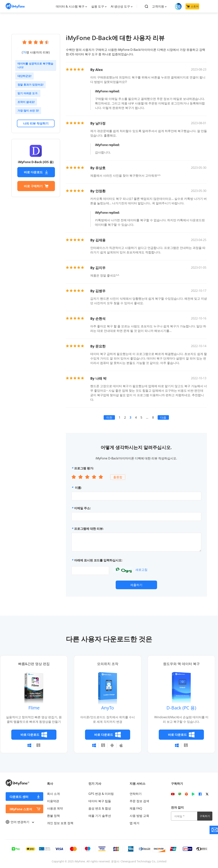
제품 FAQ (136, 808)
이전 (109, 417)
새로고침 (141, 570)
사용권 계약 (55, 808)
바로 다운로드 (36, 172)
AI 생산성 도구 (120, 6)
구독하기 (205, 816)
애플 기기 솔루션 (100, 816)
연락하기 (136, 794)
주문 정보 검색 (139, 801)
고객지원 (158, 6)
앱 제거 (134, 823)
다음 (163, 417)
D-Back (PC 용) (181, 708)
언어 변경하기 (20, 822)
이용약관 (53, 801)
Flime (34, 708)
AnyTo (108, 708)
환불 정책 (53, 816)
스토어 (192, 6)
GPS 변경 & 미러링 (101, 794)
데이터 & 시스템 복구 (70, 6)
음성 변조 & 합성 (100, 808)
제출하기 (136, 585)
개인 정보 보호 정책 (60, 823)
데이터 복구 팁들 (100, 801)
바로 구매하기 (36, 186)
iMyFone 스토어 (21, 809)
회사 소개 (53, 794)
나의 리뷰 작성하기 (36, 123)
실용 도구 (98, 6)
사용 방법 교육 (139, 816)
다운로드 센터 (19, 797)
